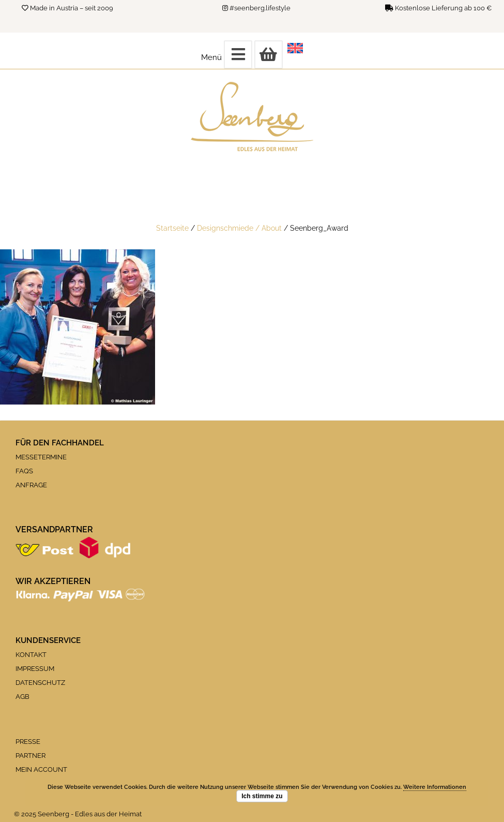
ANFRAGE (31, 485)
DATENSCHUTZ (40, 683)
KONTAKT (31, 655)
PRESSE (28, 742)
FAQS (24, 471)
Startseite (172, 228)
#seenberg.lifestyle (260, 8)
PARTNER (30, 756)
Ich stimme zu (262, 796)
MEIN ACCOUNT (41, 769)
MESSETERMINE (41, 457)
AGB (22, 697)
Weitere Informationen (435, 787)
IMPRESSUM (35, 669)
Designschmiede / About (239, 228)
